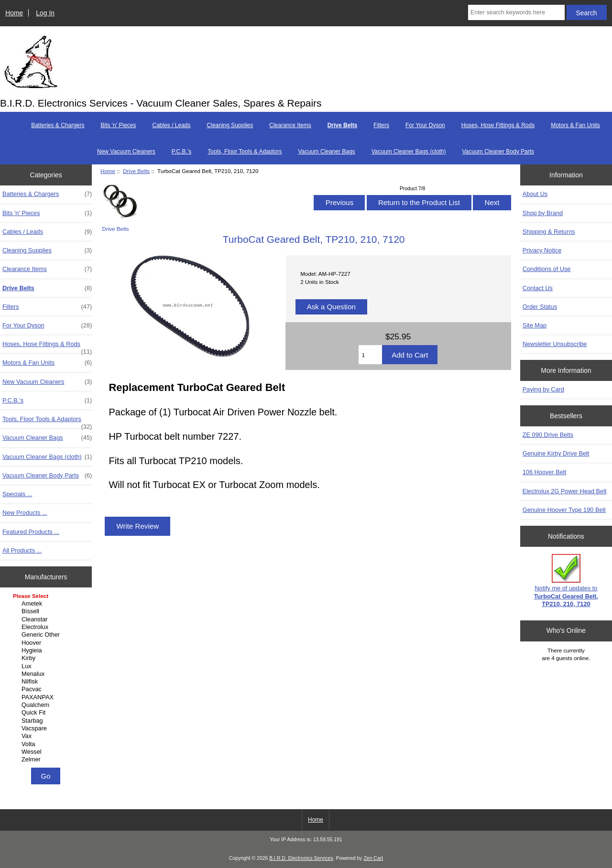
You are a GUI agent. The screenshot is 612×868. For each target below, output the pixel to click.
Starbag (47, 721)
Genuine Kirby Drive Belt (556, 453)
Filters (381, 125)
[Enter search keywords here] (516, 12)
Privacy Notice (542, 250)
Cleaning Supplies (230, 125)
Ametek (47, 604)
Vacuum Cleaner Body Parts (498, 152)
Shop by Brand (543, 213)
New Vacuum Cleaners (126, 152)
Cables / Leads (171, 125)
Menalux (47, 674)
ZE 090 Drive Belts (548, 435)
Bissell (47, 611)
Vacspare (47, 728)
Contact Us (538, 288)
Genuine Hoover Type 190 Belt (564, 510)
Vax (47, 736)
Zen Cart (373, 858)
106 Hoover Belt (544, 472)
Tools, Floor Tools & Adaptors (245, 152)
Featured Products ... (31, 532)
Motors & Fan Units (575, 125)
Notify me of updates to (566, 581)
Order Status (540, 307)
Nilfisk (47, 682)
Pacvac (47, 689)
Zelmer (47, 759)
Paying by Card (543, 389)
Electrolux (47, 627)
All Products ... (22, 550)
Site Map (535, 325)
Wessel (47, 752)
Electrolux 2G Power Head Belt (565, 491)
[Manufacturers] (46, 678)
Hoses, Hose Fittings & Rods (498, 125)
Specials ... (17, 494)
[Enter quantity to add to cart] (370, 355)
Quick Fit (47, 713)
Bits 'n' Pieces (119, 125)
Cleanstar (47, 619)
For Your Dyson (425, 125)
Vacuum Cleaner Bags (326, 152)
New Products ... (25, 513)
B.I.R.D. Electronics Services (301, 858)
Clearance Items (290, 125)
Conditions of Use (547, 269)
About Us (535, 194)
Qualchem (47, 705)
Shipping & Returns (549, 232)
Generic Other (47, 635)
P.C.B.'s (181, 152)
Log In (45, 13)
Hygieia (47, 651)
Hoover (47, 643)
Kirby (47, 658)
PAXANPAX (47, 697)
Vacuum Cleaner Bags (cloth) (409, 152)
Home (14, 13)
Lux (47, 666)
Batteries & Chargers (58, 125)
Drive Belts (136, 171)
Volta (47, 744)
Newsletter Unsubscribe (555, 344)
